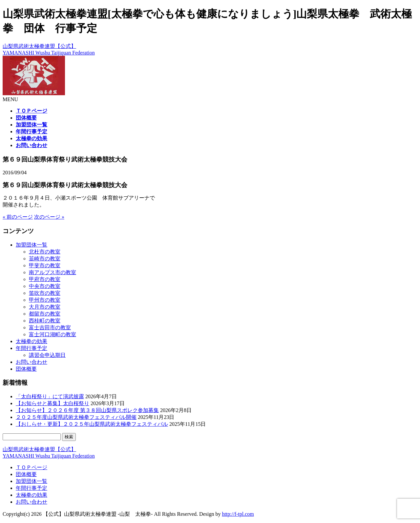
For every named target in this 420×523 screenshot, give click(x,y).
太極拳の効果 (31, 341)
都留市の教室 (45, 314)
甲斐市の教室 (45, 265)
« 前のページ (18, 217)
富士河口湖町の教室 (52, 334)
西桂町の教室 (45, 321)
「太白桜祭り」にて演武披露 (50, 396)
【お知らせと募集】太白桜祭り (52, 403)
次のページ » (49, 217)
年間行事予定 (31, 348)
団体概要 (26, 369)
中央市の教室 (45, 286)
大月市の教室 (45, 307)
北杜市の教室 (45, 252)
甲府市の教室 (45, 279)
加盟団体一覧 (31, 245)
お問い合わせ (31, 362)
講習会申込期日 (47, 355)
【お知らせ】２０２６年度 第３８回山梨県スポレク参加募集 (87, 410)
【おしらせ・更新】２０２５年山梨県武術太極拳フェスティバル (92, 424)
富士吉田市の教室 (50, 327)
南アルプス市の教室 (52, 272)
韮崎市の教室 (45, 259)
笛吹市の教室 (45, 293)
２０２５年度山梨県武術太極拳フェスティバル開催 (76, 417)
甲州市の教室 (45, 300)
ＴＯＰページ (31, 467)
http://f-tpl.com (238, 514)
